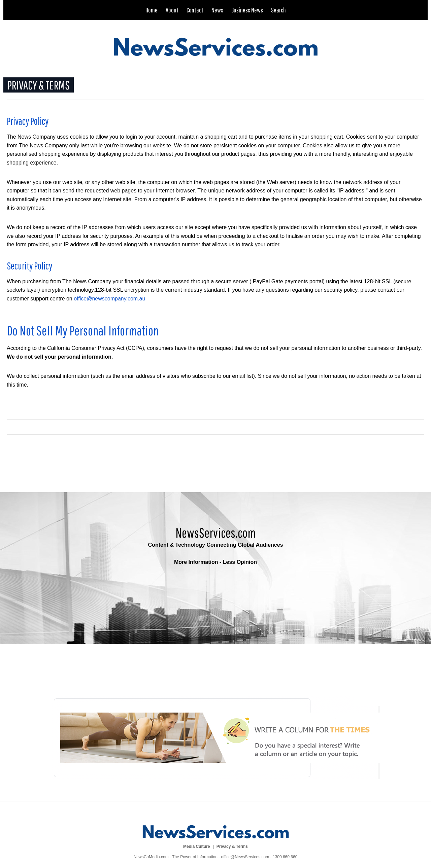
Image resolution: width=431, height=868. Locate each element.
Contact (195, 10)
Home (152, 10)
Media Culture (196, 846)
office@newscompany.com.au (109, 299)
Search (278, 10)
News (217, 10)
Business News (247, 10)
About (172, 10)
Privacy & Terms (232, 846)
